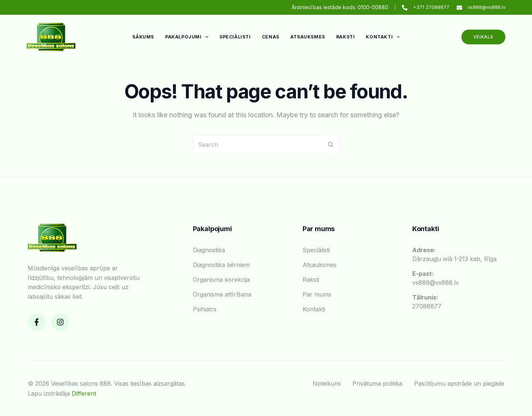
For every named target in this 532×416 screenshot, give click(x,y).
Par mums (317, 294)
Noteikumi (327, 383)
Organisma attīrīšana (222, 294)
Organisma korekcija (221, 280)
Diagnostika (209, 250)
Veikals (483, 37)
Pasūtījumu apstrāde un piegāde (459, 383)
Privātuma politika (377, 383)
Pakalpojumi (188, 37)
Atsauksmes (308, 37)
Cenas (271, 37)
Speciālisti (235, 37)
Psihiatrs (205, 309)
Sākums (143, 37)
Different (84, 393)
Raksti (346, 37)
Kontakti (384, 37)
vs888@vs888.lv (487, 7)
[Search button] (330, 145)
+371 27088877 (431, 7)
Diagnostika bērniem (221, 265)
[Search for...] (257, 145)
